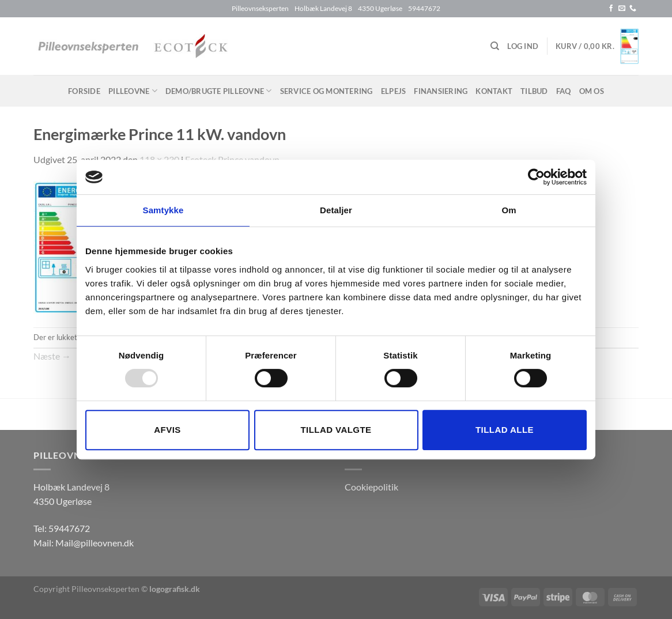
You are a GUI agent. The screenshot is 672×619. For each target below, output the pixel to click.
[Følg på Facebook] (611, 9)
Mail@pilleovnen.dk (95, 543)
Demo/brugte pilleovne (219, 91)
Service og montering (326, 91)
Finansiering (441, 91)
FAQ (564, 91)
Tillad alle (505, 430)
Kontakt (494, 91)
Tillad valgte (336, 430)
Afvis (167, 430)
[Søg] (495, 46)
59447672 (69, 528)
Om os (592, 91)
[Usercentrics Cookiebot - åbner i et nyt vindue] (536, 177)
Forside (84, 91)
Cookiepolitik (371, 487)
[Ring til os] (633, 9)
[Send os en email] (622, 9)
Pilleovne (133, 91)
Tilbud (534, 91)
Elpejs (394, 91)
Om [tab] (509, 210)
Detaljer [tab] (336, 210)
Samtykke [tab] (163, 210)
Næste (52, 356)
